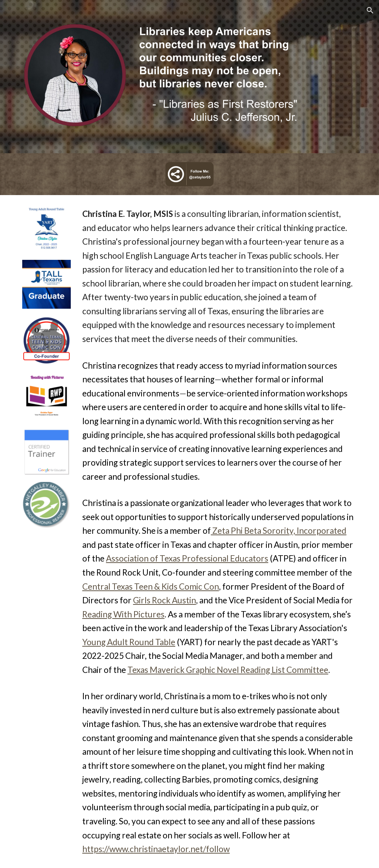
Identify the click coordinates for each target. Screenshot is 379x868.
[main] (218, 531)
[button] (370, 10)
